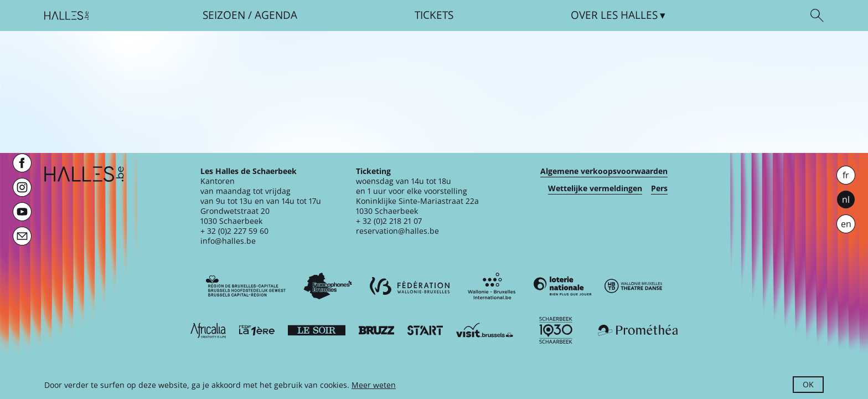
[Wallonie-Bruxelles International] (492, 286)
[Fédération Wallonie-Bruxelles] (410, 286)
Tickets (434, 15)
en (846, 224)
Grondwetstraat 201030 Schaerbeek (235, 216)
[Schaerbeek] (556, 330)
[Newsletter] (22, 236)
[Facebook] (22, 163)
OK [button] (808, 384)
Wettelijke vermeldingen (595, 188)
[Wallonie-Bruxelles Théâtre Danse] (633, 286)
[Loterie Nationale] (562, 286)
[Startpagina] (66, 16)
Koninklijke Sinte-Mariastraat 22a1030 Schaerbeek (417, 206)
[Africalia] (208, 330)
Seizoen (224, 15)
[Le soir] (317, 330)
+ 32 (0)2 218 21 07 (389, 221)
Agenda (276, 15)
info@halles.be (228, 241)
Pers (659, 188)
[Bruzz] (376, 330)
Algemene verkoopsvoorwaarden (604, 171)
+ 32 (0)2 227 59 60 (234, 231)
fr (846, 175)
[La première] (257, 330)
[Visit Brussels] (485, 330)
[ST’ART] (425, 330)
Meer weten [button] (374, 385)
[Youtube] (22, 212)
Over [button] (614, 15)
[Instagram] (22, 187)
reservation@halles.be (397, 231)
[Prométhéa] (638, 330)
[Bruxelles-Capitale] (246, 286)
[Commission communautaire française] (328, 286)
